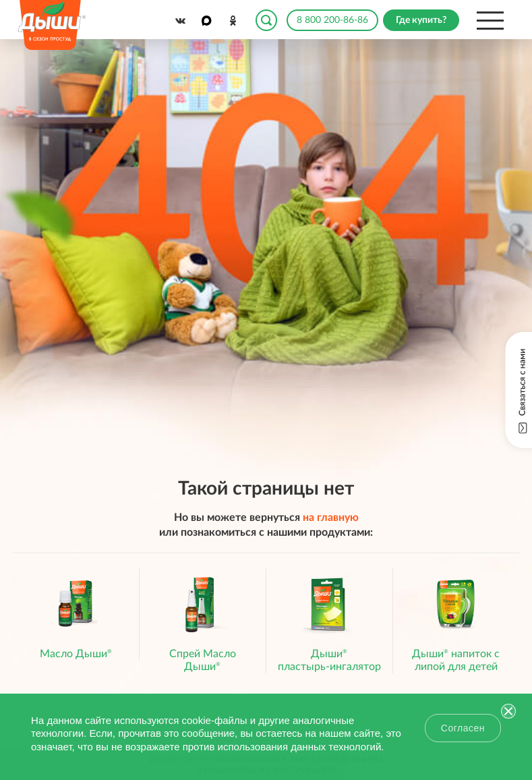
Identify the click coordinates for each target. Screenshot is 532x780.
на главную (331, 518)
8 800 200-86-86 (332, 20)
